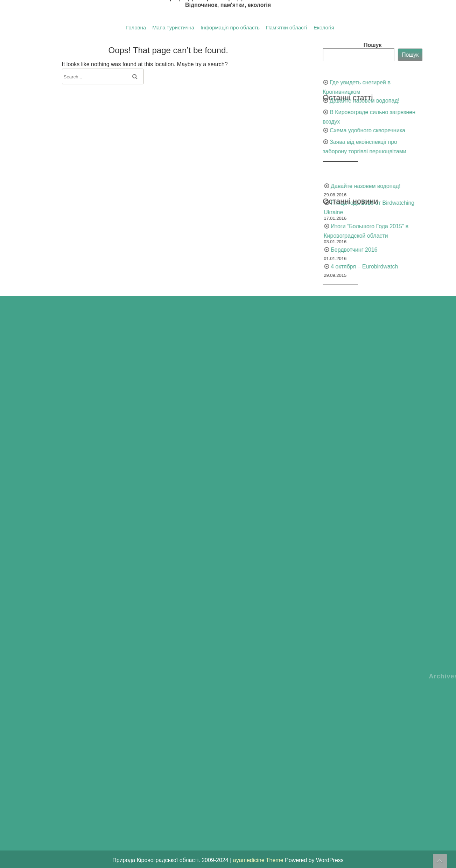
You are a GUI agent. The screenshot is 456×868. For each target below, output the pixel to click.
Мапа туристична (173, 28)
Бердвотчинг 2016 (431, 250)
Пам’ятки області (287, 28)
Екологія (324, 28)
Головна (136, 28)
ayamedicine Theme (259, 860)
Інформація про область (230, 28)
